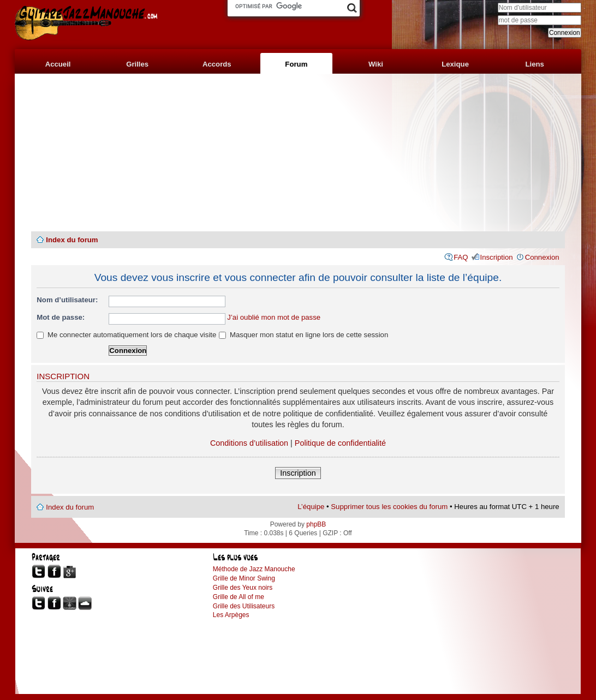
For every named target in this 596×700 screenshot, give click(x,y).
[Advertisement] (298, 153)
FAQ (461, 257)
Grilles (137, 64)
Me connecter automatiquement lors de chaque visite (126, 335)
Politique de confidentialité (340, 443)
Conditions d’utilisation (249, 443)
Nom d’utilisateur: (67, 300)
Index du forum (72, 240)
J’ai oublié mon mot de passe (274, 317)
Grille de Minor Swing (244, 578)
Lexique (455, 64)
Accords (217, 64)
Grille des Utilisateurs (244, 606)
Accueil (58, 64)
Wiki (376, 64)
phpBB (316, 524)
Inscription (497, 257)
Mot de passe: (61, 317)
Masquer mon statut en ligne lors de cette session (303, 335)
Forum (296, 64)
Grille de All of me (239, 597)
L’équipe (311, 507)
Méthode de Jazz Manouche (254, 569)
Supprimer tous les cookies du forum (389, 507)
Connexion (542, 257)
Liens (534, 64)
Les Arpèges (231, 615)
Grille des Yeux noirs (243, 588)
